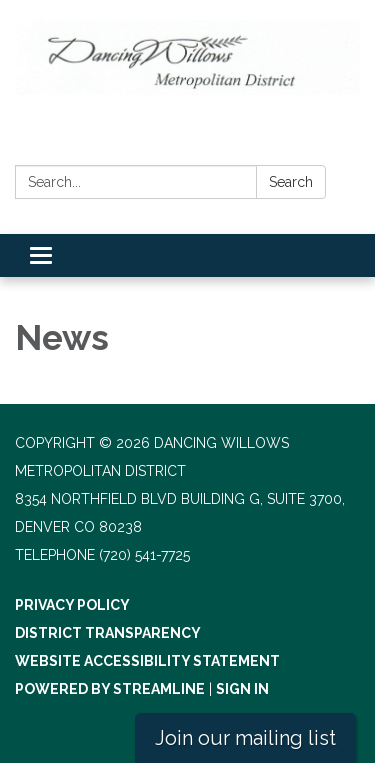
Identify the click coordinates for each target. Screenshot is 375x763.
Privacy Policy (72, 605)
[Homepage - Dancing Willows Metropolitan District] (187, 57)
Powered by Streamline (110, 689)
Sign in (242, 689)
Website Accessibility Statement (147, 661)
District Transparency (108, 633)
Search (291, 182)
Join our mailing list (245, 738)
